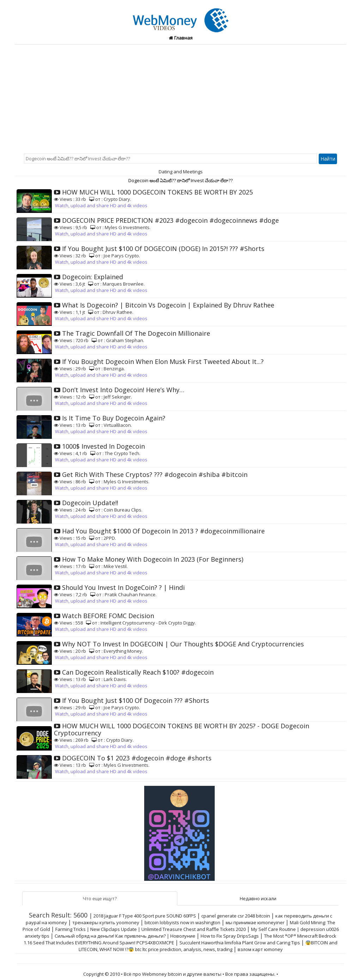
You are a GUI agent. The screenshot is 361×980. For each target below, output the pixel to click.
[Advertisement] (180, 97)
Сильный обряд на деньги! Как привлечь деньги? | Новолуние (125, 936)
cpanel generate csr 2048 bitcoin (236, 916)
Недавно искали (258, 898)
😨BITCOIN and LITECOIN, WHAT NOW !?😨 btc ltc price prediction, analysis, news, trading (208, 946)
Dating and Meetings (181, 172)
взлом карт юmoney (260, 949)
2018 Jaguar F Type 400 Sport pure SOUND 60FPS (145, 916)
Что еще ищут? (100, 898)
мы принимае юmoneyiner (255, 922)
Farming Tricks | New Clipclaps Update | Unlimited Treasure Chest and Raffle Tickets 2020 (151, 929)
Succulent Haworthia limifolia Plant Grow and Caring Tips (240, 943)
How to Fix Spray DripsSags (230, 936)
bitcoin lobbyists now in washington (182, 922)
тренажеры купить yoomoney (106, 922)
